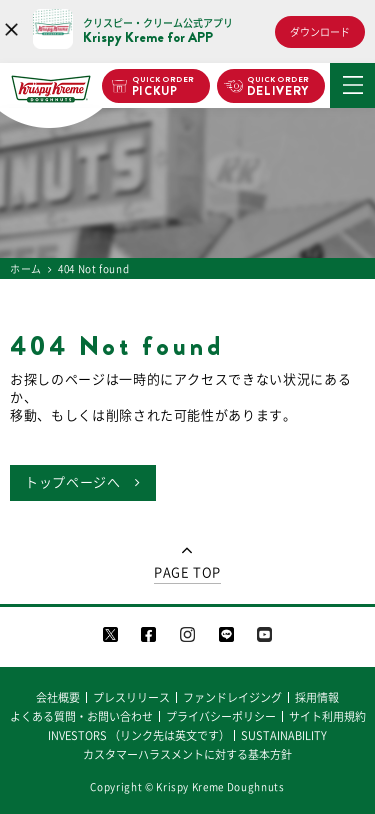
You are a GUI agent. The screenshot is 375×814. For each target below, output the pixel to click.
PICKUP (163, 87)
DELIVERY (278, 87)
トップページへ (73, 482)
